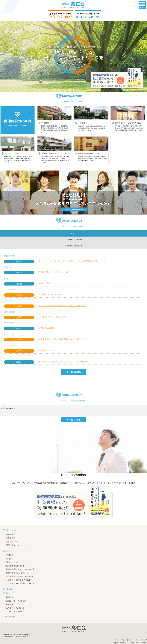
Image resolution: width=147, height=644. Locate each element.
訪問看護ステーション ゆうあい (19, 576)
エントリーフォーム (15, 611)
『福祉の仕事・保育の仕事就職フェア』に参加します (62, 306)
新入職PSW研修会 (47, 328)
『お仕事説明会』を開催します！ (53, 317)
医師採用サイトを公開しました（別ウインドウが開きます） (65, 361)
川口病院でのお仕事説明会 (50, 294)
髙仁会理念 (11, 538)
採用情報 (7, 593)
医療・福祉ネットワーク (16, 545)
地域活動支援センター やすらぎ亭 (20, 569)
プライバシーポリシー (125, 640)
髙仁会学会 (8, 589)
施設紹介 (7, 551)
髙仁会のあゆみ (13, 542)
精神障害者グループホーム (17, 573)
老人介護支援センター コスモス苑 (20, 584)
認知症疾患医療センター (16, 566)
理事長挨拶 (11, 535)
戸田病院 (10, 555)
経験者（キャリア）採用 (16, 601)
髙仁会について (10, 530)
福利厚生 (10, 604)
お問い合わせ (9, 617)
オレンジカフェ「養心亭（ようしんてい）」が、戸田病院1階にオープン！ (72, 261)
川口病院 (10, 559)
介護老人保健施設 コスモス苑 (19, 580)
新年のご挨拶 (44, 283)
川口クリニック (13, 562)
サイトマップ (141, 640)
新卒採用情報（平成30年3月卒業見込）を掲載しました (63, 339)
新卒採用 (10, 597)
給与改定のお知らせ (47, 350)
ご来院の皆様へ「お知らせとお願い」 (55, 272)
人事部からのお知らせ (15, 608)
